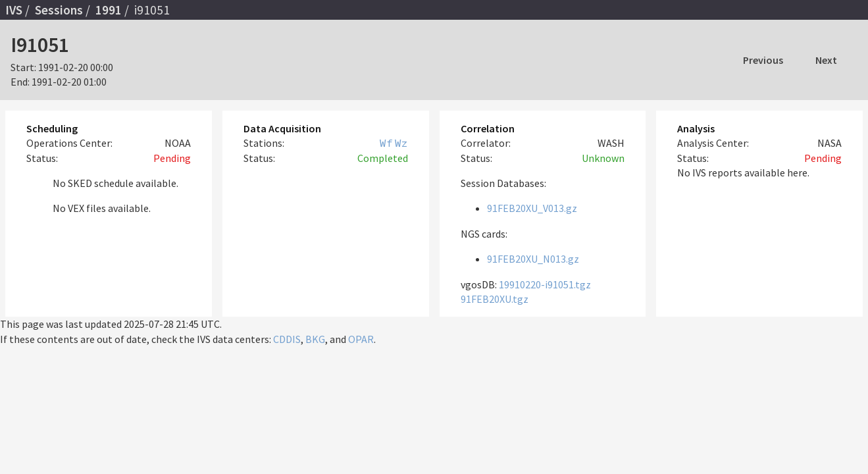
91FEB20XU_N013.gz (533, 259)
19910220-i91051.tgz (545, 284)
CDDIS (287, 339)
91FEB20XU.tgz (495, 299)
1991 (109, 10)
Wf (386, 143)
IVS (14, 10)
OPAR (361, 339)
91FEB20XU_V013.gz (532, 208)
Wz (401, 143)
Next (826, 60)
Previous (763, 60)
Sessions (59, 10)
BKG (315, 339)
